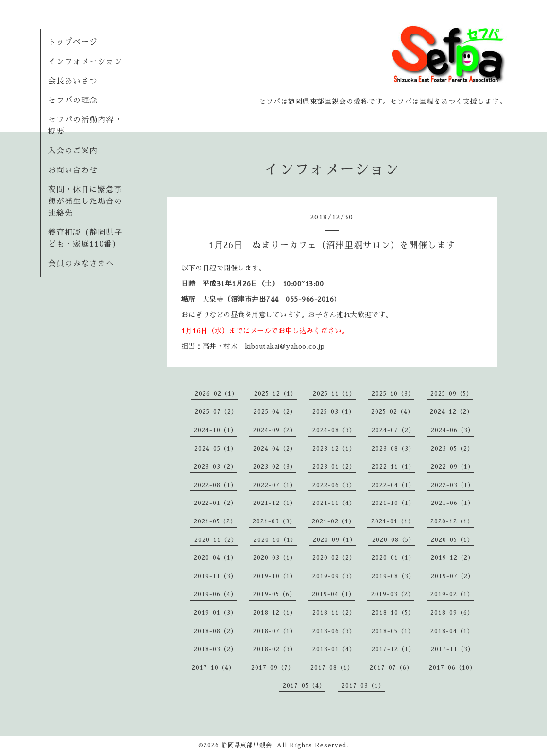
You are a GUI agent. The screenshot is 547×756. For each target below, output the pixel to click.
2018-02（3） (275, 649)
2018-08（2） (215, 631)
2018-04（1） (452, 631)
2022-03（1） (453, 485)
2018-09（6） (452, 613)
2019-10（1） (275, 576)
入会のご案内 (73, 151)
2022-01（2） (215, 503)
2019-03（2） (393, 594)
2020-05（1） (452, 540)
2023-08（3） (393, 449)
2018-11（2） (334, 613)
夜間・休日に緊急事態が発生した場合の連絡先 (85, 202)
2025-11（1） (334, 394)
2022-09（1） (453, 467)
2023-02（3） (275, 467)
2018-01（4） (334, 649)
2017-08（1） (332, 668)
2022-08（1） (215, 485)
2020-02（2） (334, 558)
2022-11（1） (393, 467)
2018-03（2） (215, 649)
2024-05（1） (216, 449)
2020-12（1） (452, 521)
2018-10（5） (393, 613)
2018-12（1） (275, 613)
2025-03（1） (334, 412)
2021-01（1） (393, 521)
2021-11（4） (334, 503)
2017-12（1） (393, 649)
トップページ (73, 42)
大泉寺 (213, 299)
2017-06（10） (453, 668)
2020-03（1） (275, 558)
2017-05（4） (304, 686)
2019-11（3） (215, 576)
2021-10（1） (393, 503)
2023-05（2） (452, 449)
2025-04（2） (275, 412)
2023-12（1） (334, 449)
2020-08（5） (393, 540)
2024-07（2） (393, 430)
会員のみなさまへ (81, 264)
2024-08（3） (334, 430)
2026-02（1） (216, 394)
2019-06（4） (215, 594)
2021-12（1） (275, 503)
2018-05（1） (393, 631)
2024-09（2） (275, 430)
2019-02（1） (452, 594)
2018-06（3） (334, 631)
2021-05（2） (215, 521)
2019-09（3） (334, 576)
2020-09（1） (334, 540)
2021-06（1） (453, 503)
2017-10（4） (214, 668)
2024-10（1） (215, 430)
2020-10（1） (275, 540)
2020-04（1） (215, 558)
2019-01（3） (215, 613)
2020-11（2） (216, 540)
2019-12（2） (453, 558)
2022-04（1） (393, 485)
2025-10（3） (393, 394)
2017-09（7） (273, 668)
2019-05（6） (274, 594)
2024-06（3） (453, 430)
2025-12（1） (275, 394)
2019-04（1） (333, 594)
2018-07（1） (275, 631)
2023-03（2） (215, 467)
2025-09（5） (452, 394)
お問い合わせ (73, 170)
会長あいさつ (73, 81)
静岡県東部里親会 (247, 745)
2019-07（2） (453, 576)
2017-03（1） (363, 686)
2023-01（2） (334, 467)
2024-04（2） (275, 449)
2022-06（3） (334, 485)
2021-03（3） (274, 521)
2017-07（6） (391, 668)
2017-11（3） (453, 649)
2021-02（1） (333, 521)
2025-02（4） (393, 412)
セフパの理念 (73, 101)
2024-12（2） (452, 412)
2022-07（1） (275, 485)
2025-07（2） (216, 412)
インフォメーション (85, 62)
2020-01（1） (393, 558)
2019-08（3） (393, 576)
